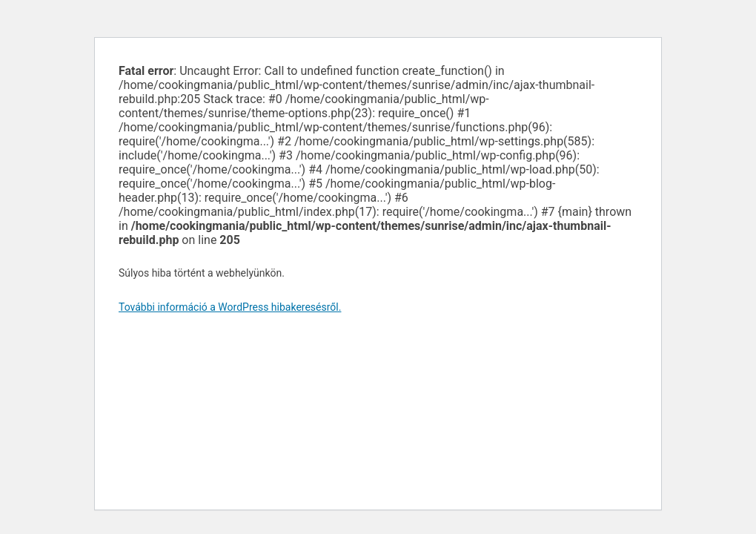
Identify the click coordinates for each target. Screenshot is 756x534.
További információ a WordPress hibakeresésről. (230, 307)
